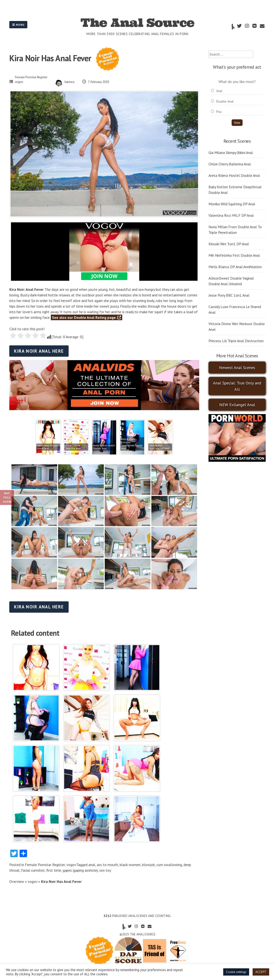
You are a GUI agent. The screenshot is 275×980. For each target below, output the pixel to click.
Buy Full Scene (8, 497)
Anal (219, 91)
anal (92, 865)
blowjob (148, 865)
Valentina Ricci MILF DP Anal (231, 215)
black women (130, 865)
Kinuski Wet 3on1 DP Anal (229, 244)
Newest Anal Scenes (237, 367)
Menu (18, 25)
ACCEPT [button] (261, 972)
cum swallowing (169, 865)
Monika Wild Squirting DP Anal (232, 204)
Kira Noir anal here (39, 351)
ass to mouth (107, 865)
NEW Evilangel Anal (237, 405)
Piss (219, 112)
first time (54, 870)
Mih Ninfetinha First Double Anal (234, 255)
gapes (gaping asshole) (80, 870)
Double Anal (225, 101)
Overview (17, 881)
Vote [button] (237, 123)
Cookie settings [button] (236, 972)
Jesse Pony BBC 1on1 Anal (229, 295)
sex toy (105, 870)
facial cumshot (33, 870)
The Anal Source (137, 23)
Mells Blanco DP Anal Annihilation (235, 267)
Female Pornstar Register (31, 77)
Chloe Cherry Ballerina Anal (230, 164)
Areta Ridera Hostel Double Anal (234, 175)
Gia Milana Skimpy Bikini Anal (231, 153)
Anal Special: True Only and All (237, 386)
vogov (19, 82)
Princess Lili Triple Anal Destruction (236, 341)
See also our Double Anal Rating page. (87, 317)
